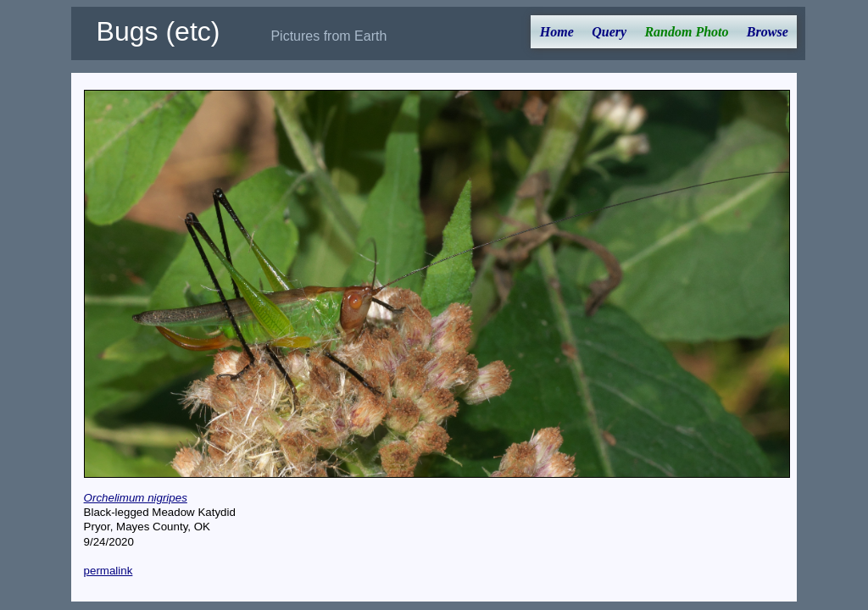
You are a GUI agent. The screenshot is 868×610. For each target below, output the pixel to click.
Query (609, 32)
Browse (768, 32)
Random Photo (686, 32)
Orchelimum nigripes (136, 498)
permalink (108, 571)
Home (557, 32)
